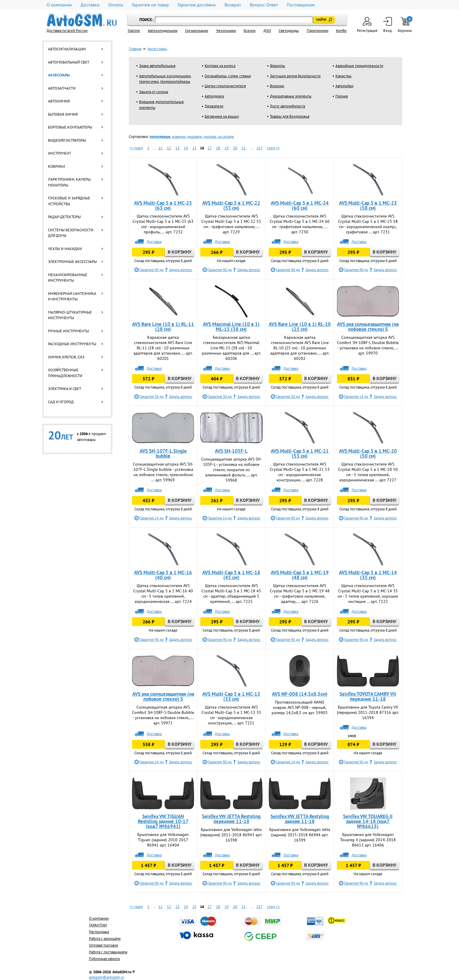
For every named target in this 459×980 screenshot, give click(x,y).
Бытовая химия (63, 114)
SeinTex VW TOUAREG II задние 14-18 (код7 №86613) (368, 821)
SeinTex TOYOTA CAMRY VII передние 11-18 (368, 696)
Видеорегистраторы (67, 140)
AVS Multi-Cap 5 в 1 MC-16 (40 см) (163, 575)
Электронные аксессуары (72, 262)
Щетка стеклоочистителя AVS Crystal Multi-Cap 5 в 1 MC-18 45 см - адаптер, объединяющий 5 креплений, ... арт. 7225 (231, 594)
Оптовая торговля (103, 945)
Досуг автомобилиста (287, 106)
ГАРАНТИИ (98, 925)
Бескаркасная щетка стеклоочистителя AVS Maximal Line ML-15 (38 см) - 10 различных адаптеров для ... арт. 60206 (231, 348)
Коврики (56, 166)
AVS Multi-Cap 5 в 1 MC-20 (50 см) (368, 453)
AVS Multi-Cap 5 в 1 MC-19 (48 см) (300, 575)
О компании (59, 5)
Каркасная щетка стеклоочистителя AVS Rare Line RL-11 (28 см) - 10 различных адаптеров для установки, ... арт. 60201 (163, 348)
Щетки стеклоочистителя (225, 86)
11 (160, 148)
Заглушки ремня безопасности (295, 76)
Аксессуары (59, 75)
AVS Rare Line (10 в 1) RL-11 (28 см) (163, 327)
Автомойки (344, 86)
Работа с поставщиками (108, 952)
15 (194, 148)
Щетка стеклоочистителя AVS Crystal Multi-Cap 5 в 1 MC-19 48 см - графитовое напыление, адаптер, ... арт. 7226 (300, 594)
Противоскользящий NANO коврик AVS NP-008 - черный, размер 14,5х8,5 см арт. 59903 (300, 707)
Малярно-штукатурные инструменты (70, 315)
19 (227, 148)
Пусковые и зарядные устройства (69, 201)
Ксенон (250, 31)
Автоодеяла (214, 96)
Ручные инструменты (68, 331)
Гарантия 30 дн (151, 397)
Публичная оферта (104, 959)
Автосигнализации (67, 49)
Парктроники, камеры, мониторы (70, 182)
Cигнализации (197, 31)
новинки (179, 137)
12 (169, 148)
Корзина (405, 25)
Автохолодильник (163, 31)
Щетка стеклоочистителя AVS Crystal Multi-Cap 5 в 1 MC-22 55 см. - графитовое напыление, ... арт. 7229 (231, 224)
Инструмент (60, 153)
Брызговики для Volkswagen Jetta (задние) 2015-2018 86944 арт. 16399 (300, 835)
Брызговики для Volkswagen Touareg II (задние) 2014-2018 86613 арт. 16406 (368, 840)
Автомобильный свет (69, 62)
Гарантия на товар (150, 5)
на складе (226, 137)
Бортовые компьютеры (70, 127)
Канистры (344, 76)
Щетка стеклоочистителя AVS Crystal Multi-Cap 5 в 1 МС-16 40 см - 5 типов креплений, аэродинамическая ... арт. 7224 (163, 594)
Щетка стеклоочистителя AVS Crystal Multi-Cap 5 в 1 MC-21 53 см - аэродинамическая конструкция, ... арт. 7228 (300, 472)
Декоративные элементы (291, 96)
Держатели (214, 106)
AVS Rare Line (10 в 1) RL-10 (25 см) (300, 327)
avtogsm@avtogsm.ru (107, 977)
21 (244, 148)
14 (186, 148)
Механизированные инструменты (68, 278)
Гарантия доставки (197, 5)
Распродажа (99, 932)
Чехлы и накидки (65, 249)
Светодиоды (289, 31)
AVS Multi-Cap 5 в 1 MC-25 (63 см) (163, 205)
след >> (273, 148)
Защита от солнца (154, 92)
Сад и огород (61, 402)
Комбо (341, 31)
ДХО (267, 31)
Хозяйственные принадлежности (65, 373)
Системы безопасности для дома (71, 233)
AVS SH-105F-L (231, 451)
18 (218, 148)
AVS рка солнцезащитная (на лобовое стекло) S (368, 327)
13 (177, 148)
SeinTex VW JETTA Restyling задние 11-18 (300, 819)
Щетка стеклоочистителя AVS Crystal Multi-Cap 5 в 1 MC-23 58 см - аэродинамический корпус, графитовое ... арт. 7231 (368, 224)
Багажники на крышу (222, 116)
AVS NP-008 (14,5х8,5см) (300, 694)
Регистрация (367, 25)
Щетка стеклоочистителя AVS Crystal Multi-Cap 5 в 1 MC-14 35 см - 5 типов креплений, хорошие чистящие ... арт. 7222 (368, 594)
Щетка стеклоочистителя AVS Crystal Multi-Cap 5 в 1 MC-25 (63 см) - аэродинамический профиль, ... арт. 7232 (163, 224)
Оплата (116, 5)
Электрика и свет (65, 389)
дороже (210, 137)
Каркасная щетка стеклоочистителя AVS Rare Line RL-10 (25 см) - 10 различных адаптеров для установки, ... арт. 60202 (300, 348)
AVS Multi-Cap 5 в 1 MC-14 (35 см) (368, 575)
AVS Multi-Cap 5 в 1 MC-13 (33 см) (231, 696)
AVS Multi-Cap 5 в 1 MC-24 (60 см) (300, 205)
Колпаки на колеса (220, 66)
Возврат (233, 5)
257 (260, 148)
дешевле (195, 137)
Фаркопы (278, 66)
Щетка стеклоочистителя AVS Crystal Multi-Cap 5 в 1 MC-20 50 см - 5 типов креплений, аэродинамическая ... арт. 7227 (368, 472)
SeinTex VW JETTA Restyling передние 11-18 (231, 819)
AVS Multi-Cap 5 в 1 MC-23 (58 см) (368, 205)
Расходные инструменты (72, 344)
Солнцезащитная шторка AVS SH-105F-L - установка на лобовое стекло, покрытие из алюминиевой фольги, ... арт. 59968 (231, 470)
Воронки (277, 86)
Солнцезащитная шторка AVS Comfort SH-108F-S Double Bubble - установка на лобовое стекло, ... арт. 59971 (163, 715)
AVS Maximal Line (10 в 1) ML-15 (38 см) (231, 327)
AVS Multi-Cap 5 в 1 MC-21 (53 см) (300, 453)
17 (210, 148)
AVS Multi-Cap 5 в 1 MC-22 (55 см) (231, 205)
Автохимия (59, 101)
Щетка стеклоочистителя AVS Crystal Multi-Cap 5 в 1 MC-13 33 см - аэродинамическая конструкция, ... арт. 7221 (231, 715)
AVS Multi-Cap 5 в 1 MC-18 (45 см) (231, 575)
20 (235, 148)
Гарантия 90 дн (151, 270)
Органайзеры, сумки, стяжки (228, 76)
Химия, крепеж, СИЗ (66, 357)
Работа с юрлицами (105, 939)
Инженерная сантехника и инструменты (72, 296)
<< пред (136, 148)
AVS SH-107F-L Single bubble (163, 453)
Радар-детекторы (64, 217)
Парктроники (318, 31)
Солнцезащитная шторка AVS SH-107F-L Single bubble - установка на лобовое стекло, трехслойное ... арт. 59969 (163, 472)
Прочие (342, 96)
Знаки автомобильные (157, 66)
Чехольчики (226, 31)
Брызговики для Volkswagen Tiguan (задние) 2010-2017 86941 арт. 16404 (163, 840)
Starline (134, 31)
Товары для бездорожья (290, 116)
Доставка (90, 5)
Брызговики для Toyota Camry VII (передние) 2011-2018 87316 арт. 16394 (368, 712)
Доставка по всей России (67, 31)
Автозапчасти (62, 88)
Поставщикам (301, 5)
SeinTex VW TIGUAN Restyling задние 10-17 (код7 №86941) (163, 821)
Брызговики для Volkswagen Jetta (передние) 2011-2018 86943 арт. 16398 (231, 835)
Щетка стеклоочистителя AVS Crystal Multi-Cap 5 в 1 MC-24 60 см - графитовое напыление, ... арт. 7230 (300, 224)
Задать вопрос (181, 270)
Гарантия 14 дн (356, 397)
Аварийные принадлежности (359, 66)
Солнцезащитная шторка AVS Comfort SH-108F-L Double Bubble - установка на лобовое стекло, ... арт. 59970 (368, 345)
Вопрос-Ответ (264, 5)
